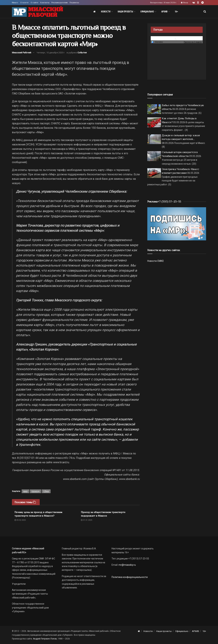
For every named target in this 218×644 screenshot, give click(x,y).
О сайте (34, 3)
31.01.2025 (87, 520)
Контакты (45, 3)
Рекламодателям (60, 3)
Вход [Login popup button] (185, 3)
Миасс (15, 3)
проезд (36, 491)
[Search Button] (205, 12)
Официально (147, 12)
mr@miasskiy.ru (127, 565)
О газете (24, 3)
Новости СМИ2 (155, 261)
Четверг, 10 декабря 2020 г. (51, 53)
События (82, 53)
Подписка (74, 3)
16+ (176, 12)
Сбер (46, 491)
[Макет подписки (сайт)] (177, 224)
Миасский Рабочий (22, 53)
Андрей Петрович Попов (45, 639)
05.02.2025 (20, 520)
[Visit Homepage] (37, 12)
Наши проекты (125, 12)
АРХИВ (164, 12)
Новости (106, 12)
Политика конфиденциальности (130, 577)
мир (25, 491)
